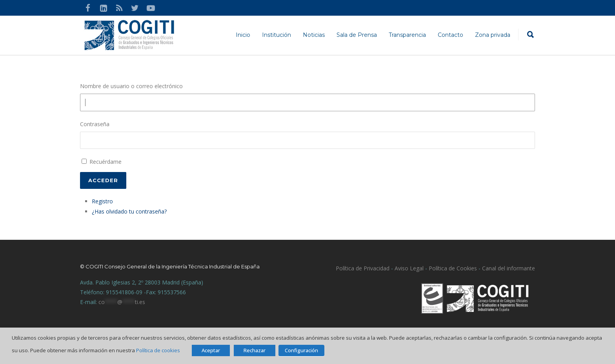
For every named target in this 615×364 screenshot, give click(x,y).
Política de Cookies (453, 268)
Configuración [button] (301, 350)
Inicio (243, 35)
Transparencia (407, 35)
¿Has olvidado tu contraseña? (129, 211)
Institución (277, 35)
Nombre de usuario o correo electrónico (131, 86)
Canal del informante (509, 268)
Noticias (314, 35)
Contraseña (95, 124)
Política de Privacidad (363, 268)
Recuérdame (106, 162)
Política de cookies (158, 350)
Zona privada (493, 35)
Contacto (450, 35)
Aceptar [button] (211, 350)
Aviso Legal (408, 268)
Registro (102, 201)
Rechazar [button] (255, 350)
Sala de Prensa (357, 35)
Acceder (103, 180)
